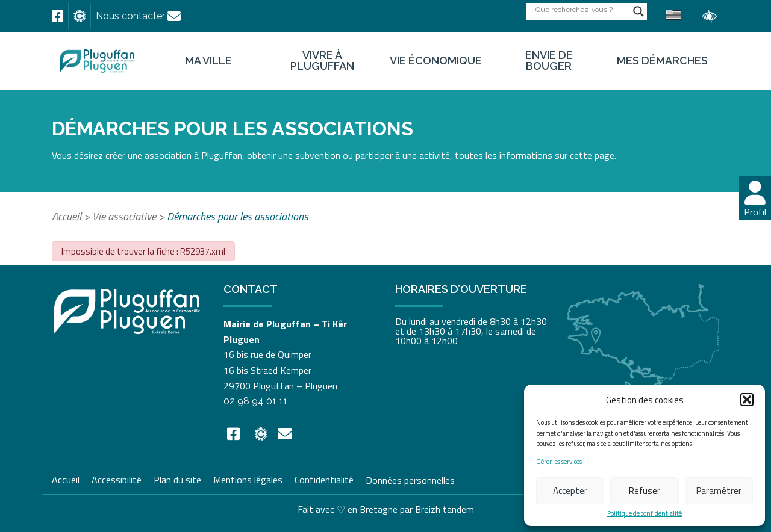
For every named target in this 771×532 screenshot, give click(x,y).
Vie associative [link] (124, 216)
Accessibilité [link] (117, 478)
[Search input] (581, 9)
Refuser (645, 491)
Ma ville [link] (208, 61)
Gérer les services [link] (559, 462)
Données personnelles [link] (410, 480)
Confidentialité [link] (324, 478)
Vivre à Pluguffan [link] (322, 61)
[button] (747, 400)
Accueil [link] (67, 216)
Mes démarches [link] (662, 61)
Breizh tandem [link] (445, 509)
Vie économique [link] (436, 61)
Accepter (570, 491)
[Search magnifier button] (638, 11)
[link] (58, 16)
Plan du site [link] (177, 478)
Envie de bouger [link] (549, 61)
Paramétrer (719, 491)
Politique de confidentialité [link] (645, 514)
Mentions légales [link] (248, 478)
